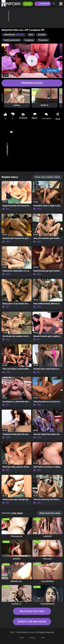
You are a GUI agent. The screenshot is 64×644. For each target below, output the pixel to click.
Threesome (43, 40)
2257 (43, 638)
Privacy (33, 638)
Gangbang (29, 40)
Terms (22, 638)
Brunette (42, 35)
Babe (31, 35)
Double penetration (12, 40)
